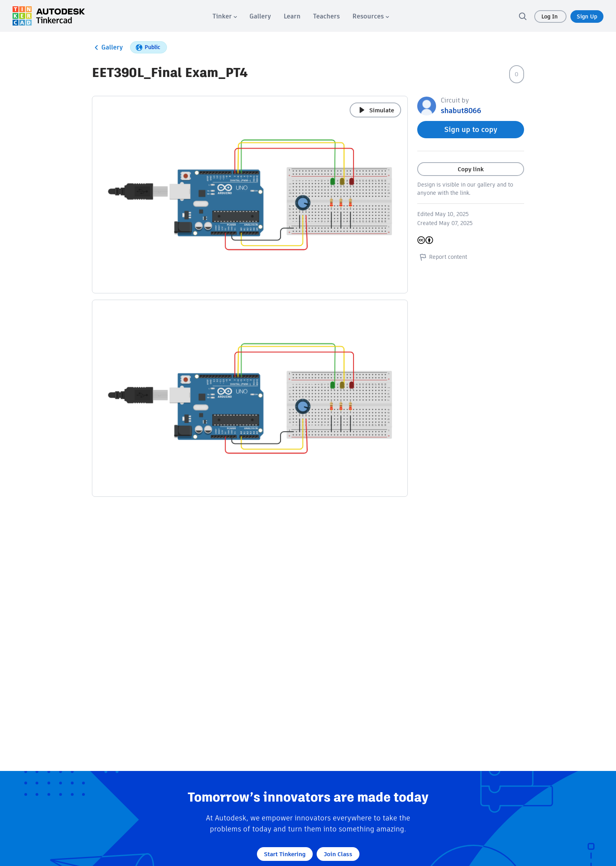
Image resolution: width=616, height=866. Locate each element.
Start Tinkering (285, 854)
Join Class (338, 854)
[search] (522, 16)
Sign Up (587, 16)
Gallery (107, 48)
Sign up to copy (471, 129)
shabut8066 (461, 111)
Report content (442, 257)
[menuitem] (225, 16)
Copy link (471, 169)
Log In (550, 16)
